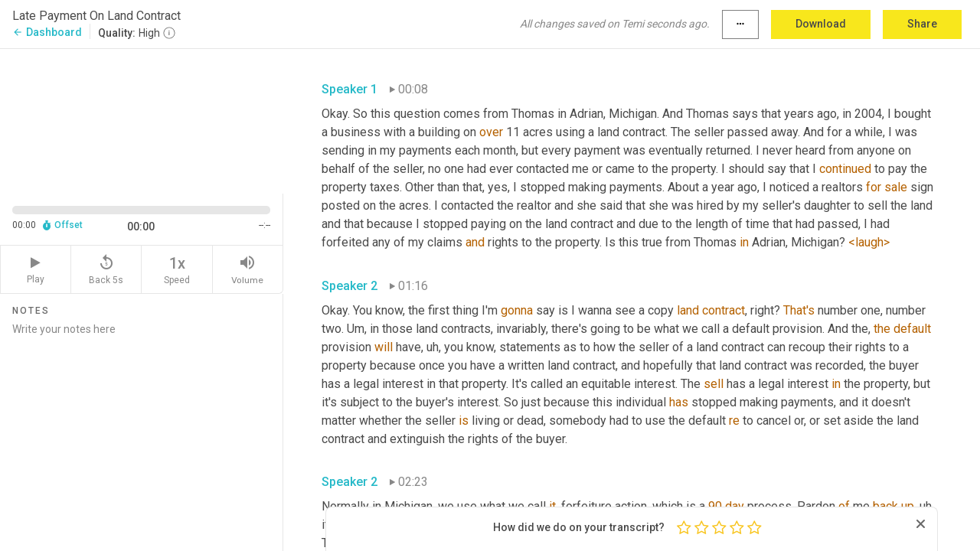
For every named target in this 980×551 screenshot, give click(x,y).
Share (922, 24)
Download (821, 24)
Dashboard (47, 32)
